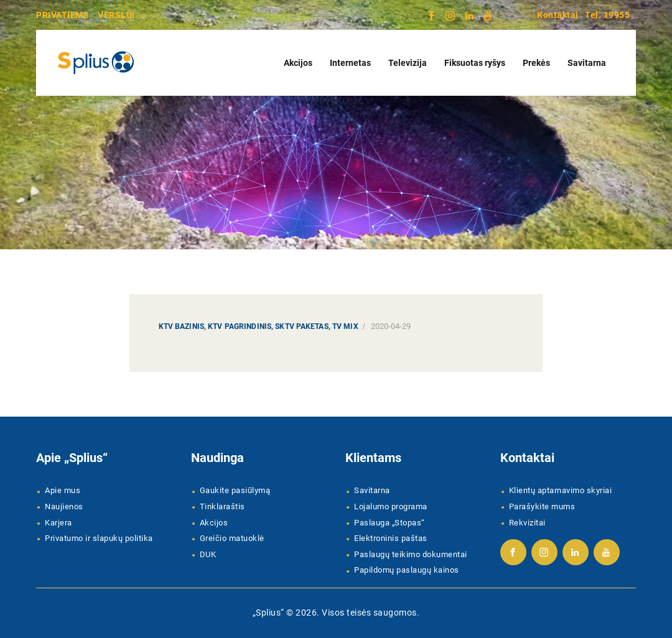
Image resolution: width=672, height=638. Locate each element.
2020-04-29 (391, 326)
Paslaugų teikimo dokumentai (411, 554)
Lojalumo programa (391, 506)
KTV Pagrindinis (240, 326)
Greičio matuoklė (232, 538)
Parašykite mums (542, 506)
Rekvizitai (527, 523)
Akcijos (214, 523)
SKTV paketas (301, 326)
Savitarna (372, 490)
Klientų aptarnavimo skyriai (561, 490)
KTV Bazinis (181, 326)
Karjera (58, 523)
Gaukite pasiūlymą (235, 490)
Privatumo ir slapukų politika (99, 538)
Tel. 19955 (607, 15)
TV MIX (345, 326)
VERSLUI (116, 15)
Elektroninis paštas (391, 538)
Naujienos (64, 506)
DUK (208, 554)
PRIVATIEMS (63, 15)
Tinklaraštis (222, 506)
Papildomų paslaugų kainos (407, 570)
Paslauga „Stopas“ (390, 523)
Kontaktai (558, 15)
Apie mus (63, 490)
